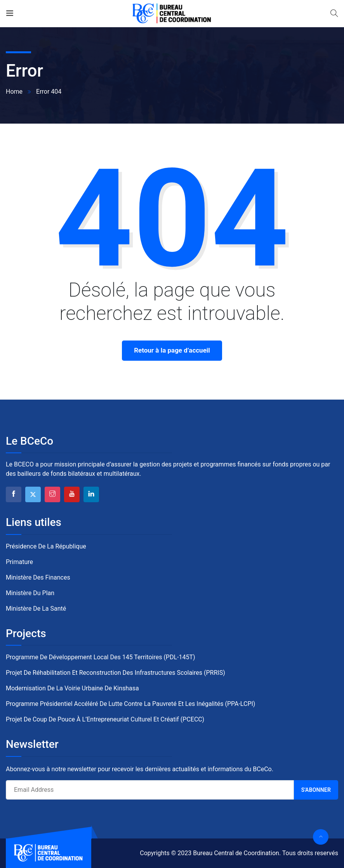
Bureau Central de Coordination (236, 853)
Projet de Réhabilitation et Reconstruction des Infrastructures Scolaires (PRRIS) (116, 673)
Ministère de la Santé (36, 609)
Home (14, 92)
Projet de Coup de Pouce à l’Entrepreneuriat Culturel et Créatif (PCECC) (105, 719)
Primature (19, 562)
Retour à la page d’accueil (172, 350)
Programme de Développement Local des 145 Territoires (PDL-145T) (101, 657)
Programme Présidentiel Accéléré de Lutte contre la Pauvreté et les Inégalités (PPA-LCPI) (130, 704)
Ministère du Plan (30, 593)
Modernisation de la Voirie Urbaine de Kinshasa (72, 688)
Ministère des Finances (38, 577)
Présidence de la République (46, 546)
